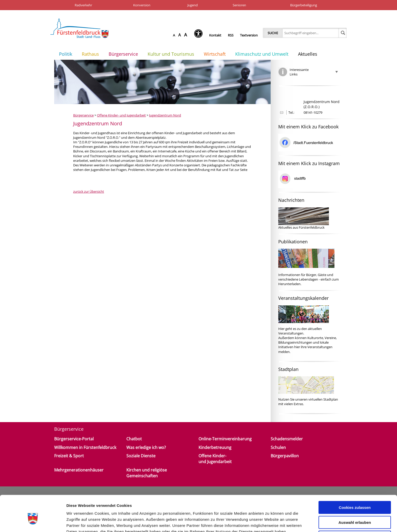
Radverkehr (83, 5)
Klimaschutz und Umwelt (262, 54)
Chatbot (134, 439)
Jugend (193, 5)
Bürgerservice (123, 54)
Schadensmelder (287, 439)
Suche (273, 33)
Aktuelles (308, 54)
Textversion (249, 35)
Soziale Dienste (141, 456)
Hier (281, 329)
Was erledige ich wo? (146, 447)
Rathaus (90, 54)
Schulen (278, 447)
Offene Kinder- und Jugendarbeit (121, 115)
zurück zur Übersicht (89, 191)
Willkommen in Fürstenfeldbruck (85, 447)
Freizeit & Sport (69, 456)
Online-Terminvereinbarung (225, 439)
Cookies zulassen (355, 481)
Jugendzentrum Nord (165, 115)
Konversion (142, 5)
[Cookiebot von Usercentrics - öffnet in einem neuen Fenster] (33, 522)
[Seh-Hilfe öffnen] (200, 35)
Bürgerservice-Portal (74, 439)
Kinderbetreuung (215, 447)
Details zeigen (269, 522)
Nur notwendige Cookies (355, 511)
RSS (231, 35)
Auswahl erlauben (355, 496)
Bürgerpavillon (285, 456)
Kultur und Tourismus (171, 54)
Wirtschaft (215, 54)
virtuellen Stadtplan (323, 399)
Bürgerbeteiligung (304, 5)
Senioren (239, 5)
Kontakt (215, 35)
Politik (66, 54)
